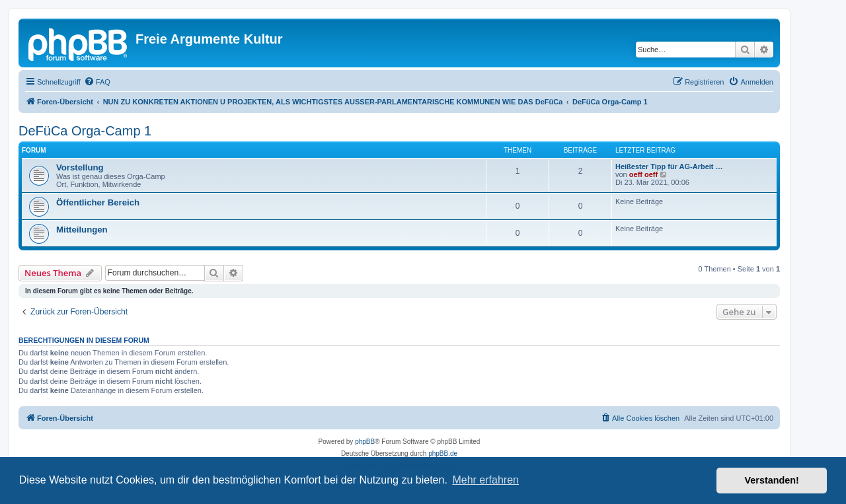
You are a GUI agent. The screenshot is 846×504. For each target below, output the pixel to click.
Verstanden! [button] (772, 480)
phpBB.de (443, 453)
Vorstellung (80, 167)
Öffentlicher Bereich (98, 202)
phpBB (365, 442)
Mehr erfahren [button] (485, 480)
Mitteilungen (82, 230)
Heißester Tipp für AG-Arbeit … (669, 166)
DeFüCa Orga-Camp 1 (85, 131)
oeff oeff (643, 174)
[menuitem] (97, 82)
